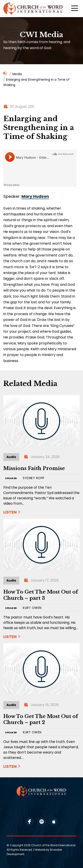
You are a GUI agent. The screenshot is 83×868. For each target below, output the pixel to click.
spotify (42, 822)
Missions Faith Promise (34, 468)
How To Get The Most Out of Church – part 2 (41, 719)
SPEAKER (11, 478)
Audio (11, 457)
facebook (29, 822)
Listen (10, 512)
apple (54, 822)
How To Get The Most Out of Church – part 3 (41, 595)
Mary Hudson (35, 196)
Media (17, 74)
